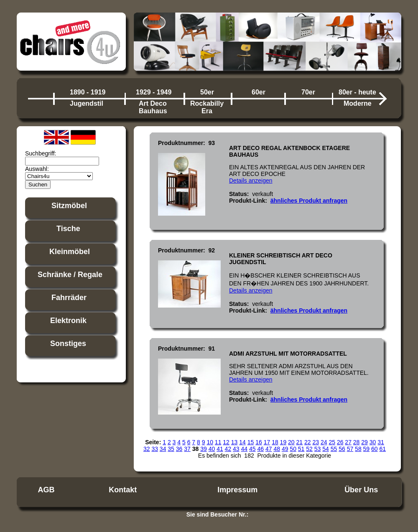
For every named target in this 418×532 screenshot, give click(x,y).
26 (340, 442)
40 (212, 449)
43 (236, 449)
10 (210, 442)
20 (291, 442)
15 (251, 442)
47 (269, 449)
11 (218, 442)
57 (350, 449)
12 (226, 442)
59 (367, 449)
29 (364, 442)
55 (334, 449)
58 (358, 449)
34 (163, 449)
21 (300, 442)
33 (155, 449)
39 (204, 449)
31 (381, 442)
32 (147, 449)
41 (220, 449)
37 (187, 449)
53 (318, 449)
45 (252, 449)
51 (301, 449)
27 (348, 442)
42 (228, 449)
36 (179, 449)
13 (234, 442)
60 (375, 449)
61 (383, 449)
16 (259, 442)
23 (316, 442)
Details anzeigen (251, 181)
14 (242, 442)
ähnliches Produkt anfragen (309, 201)
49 (285, 449)
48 (277, 449)
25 (332, 442)
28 (357, 442)
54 (326, 449)
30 (373, 442)
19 (283, 442)
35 (171, 449)
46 (260, 449)
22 (308, 442)
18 (275, 442)
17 (267, 442)
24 (324, 442)
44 (245, 449)
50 (293, 449)
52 (309, 449)
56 (342, 449)
